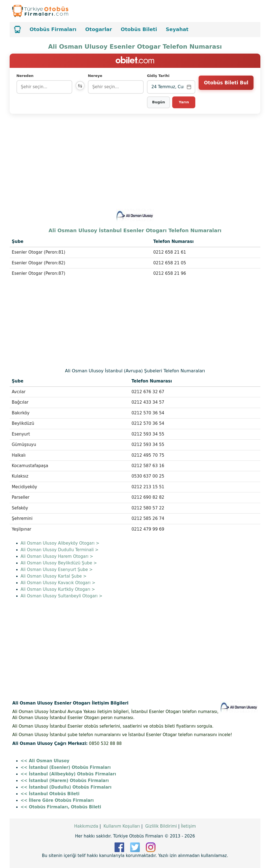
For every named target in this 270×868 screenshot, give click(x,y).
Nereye (96, 76)
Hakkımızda (86, 826)
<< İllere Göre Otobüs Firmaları (57, 800)
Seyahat (177, 29)
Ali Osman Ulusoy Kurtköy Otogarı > (58, 589)
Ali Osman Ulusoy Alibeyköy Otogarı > (60, 543)
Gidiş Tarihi (159, 76)
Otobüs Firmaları (53, 29)
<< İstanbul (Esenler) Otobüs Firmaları (66, 767)
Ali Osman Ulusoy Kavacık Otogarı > (58, 583)
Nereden (25, 76)
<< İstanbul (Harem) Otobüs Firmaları (65, 781)
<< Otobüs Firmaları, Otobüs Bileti (61, 807)
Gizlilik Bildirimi (161, 826)
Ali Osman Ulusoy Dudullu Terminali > (60, 550)
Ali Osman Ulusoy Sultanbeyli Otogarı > (62, 596)
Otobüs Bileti (139, 29)
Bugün (159, 102)
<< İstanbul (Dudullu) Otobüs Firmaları (66, 787)
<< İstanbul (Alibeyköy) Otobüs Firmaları (68, 774)
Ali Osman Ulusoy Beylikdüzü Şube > (59, 563)
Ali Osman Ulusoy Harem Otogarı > (57, 556)
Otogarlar (98, 29)
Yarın (184, 102)
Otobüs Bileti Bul (226, 87)
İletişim (188, 826)
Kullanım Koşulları (122, 826)
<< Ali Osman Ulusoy (45, 761)
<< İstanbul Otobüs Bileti (50, 794)
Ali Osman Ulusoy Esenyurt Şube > (57, 570)
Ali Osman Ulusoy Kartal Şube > (54, 576)
